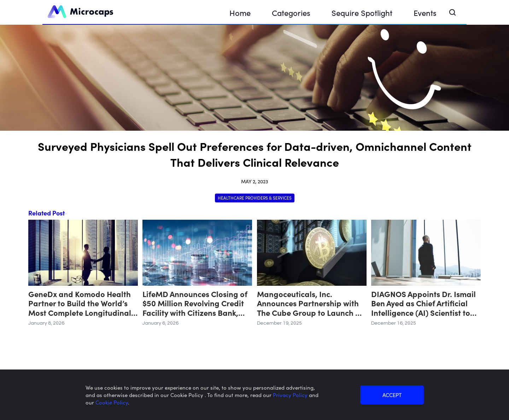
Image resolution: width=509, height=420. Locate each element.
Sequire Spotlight (362, 13)
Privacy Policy (291, 395)
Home (240, 13)
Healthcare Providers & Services (255, 198)
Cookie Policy (112, 402)
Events (425, 13)
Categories (291, 13)
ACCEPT (392, 395)
